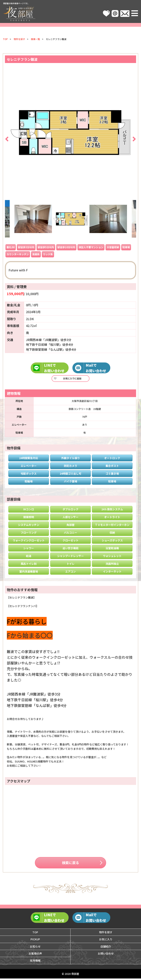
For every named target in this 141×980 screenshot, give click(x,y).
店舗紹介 (106, 948)
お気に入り (106, 941)
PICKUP (35, 941)
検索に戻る (70, 863)
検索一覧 (35, 39)
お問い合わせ (106, 955)
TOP (5, 39)
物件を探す (19, 39)
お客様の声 (35, 955)
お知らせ (35, 948)
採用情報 (35, 962)
